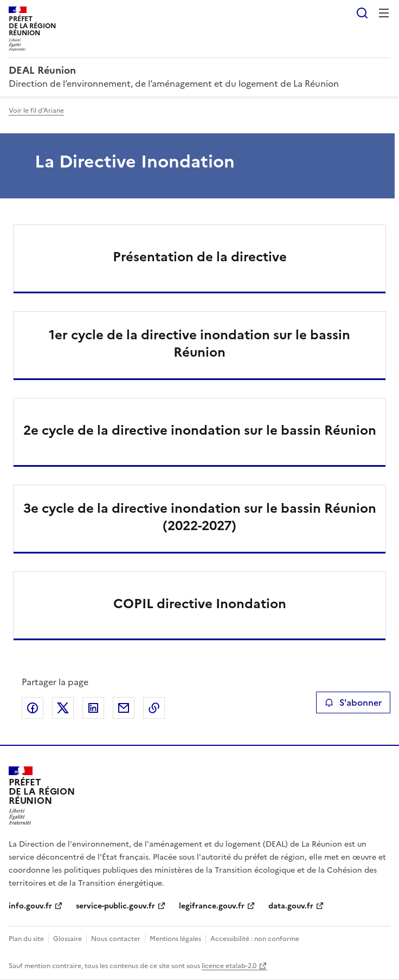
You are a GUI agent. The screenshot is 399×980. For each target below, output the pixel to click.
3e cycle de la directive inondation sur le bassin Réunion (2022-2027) (200, 517)
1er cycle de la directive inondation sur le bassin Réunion (200, 344)
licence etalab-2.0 (229, 966)
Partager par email (124, 708)
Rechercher (362, 13)
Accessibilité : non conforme (255, 939)
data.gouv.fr (291, 906)
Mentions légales (175, 939)
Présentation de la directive (200, 257)
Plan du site (26, 939)
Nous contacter (116, 939)
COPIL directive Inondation (200, 604)
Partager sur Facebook (33, 708)
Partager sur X (63, 708)
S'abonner (353, 702)
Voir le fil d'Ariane (36, 111)
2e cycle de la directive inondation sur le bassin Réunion (200, 430)
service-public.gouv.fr (115, 906)
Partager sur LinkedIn (93, 708)
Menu (384, 13)
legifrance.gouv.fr (212, 906)
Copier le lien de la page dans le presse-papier (154, 708)
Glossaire (67, 939)
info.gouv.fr (30, 906)
